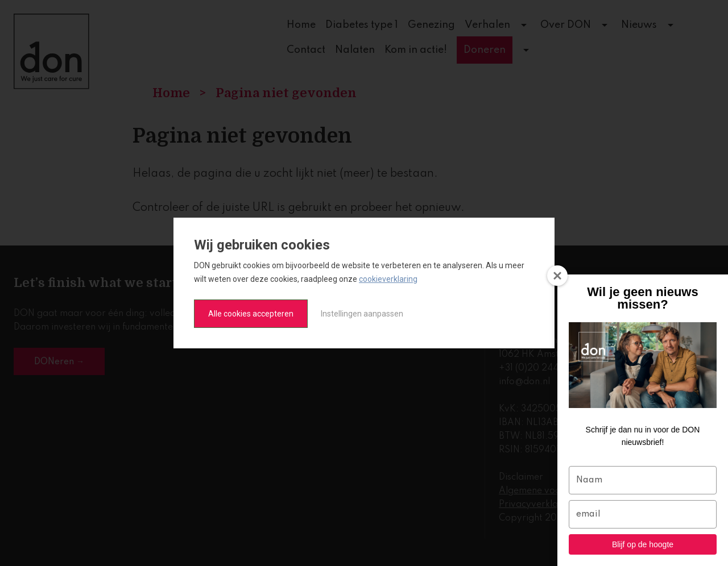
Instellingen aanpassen (362, 314)
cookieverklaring (388, 279)
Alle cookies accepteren (251, 314)
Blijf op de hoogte (643, 544)
